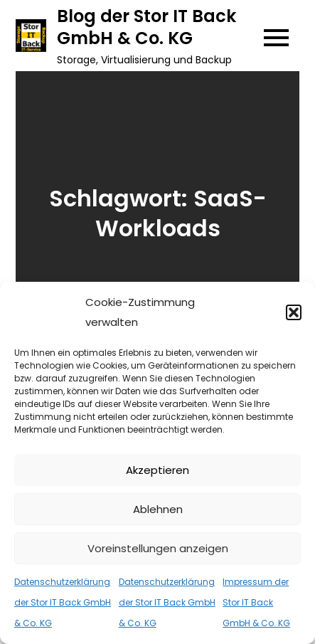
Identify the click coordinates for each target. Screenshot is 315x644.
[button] (294, 312)
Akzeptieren (157, 470)
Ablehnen (158, 509)
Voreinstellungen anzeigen (158, 548)
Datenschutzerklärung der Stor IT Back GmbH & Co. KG (63, 602)
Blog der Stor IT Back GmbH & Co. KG (146, 27)
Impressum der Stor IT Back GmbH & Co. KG (256, 602)
